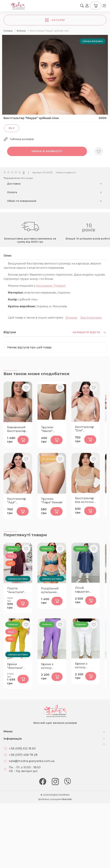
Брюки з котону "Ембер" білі (84, 730)
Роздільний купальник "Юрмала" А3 (51, 655)
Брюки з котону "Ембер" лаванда (47, 731)
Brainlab (67, 864)
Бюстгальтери (91, 382)
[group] (55, 82)
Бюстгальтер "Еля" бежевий (84, 494)
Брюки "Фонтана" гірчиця (15, 731)
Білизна (71, 382)
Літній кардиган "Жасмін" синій (82, 655)
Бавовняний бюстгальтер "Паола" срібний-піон (17, 494)
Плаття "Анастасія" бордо (16, 655)
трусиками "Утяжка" (51, 350)
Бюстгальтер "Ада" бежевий (17, 565)
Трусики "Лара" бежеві (52, 565)
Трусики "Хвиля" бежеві (47, 494)
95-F (12, 193)
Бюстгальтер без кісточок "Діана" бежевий (84, 565)
